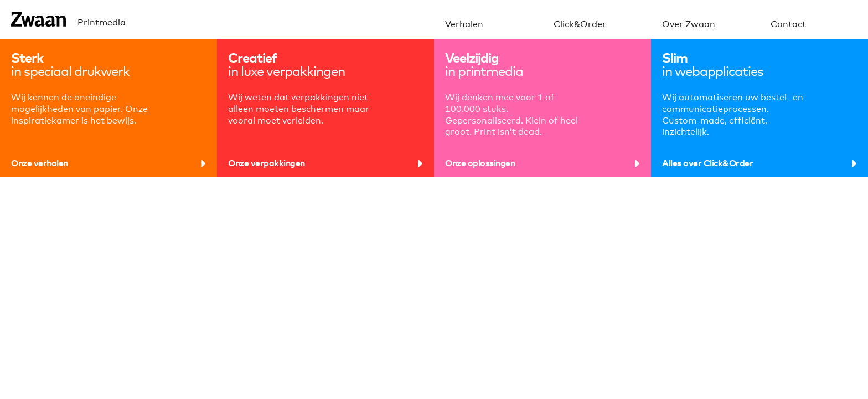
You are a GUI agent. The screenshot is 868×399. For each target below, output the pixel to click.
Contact (788, 24)
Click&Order (580, 24)
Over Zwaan (689, 24)
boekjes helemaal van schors (531, 288)
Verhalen (464, 24)
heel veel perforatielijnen (73, 288)
